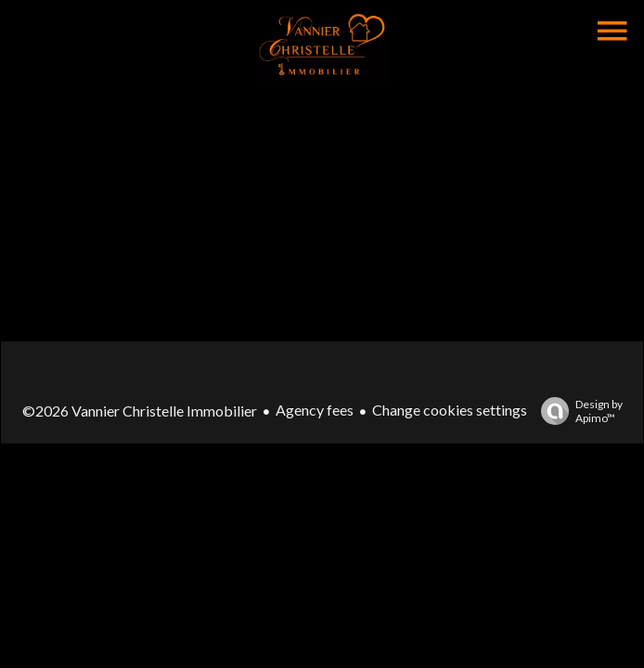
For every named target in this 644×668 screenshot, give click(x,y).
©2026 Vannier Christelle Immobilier (140, 411)
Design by (577, 411)
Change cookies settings (450, 410)
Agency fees (315, 410)
